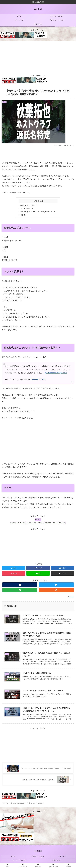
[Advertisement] (38, 57)
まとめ (23, 215)
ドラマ (13, 857)
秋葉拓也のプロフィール (29, 206)
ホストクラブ (15, 523)
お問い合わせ (57, 860)
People (38, 520)
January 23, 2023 (38, 380)
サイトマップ (63, 857)
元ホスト (30, 523)
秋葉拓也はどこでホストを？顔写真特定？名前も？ (39, 212)
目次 (35, 201)
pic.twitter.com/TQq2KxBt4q (56, 373)
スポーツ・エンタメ (38, 857)
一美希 (23, 523)
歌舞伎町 (48, 523)
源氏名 (55, 523)
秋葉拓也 (62, 523)
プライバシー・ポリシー (19, 860)
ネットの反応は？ (27, 209)
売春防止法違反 (39, 523)
